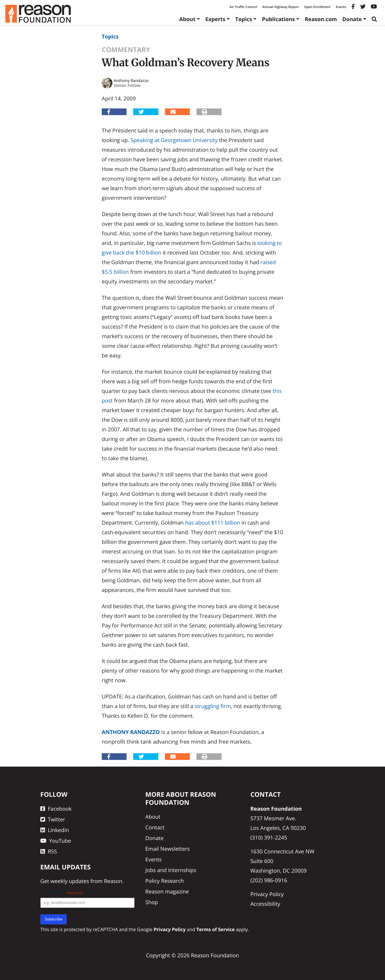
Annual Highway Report (280, 7)
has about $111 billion (213, 523)
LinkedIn (55, 830)
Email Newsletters (168, 849)
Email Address (62, 893)
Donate (352, 19)
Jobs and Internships (171, 870)
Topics (244, 19)
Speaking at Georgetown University (174, 140)
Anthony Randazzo (131, 732)
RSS (49, 851)
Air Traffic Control (243, 7)
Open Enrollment (317, 7)
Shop (152, 902)
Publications (278, 19)
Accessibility (265, 904)
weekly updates (70, 881)
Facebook (56, 809)
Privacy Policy (267, 894)
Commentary (126, 50)
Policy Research (164, 881)
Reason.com (321, 19)
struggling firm (213, 706)
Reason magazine (167, 891)
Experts (215, 19)
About (187, 19)
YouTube (56, 841)
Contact (155, 827)
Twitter (53, 819)
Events (341, 7)
